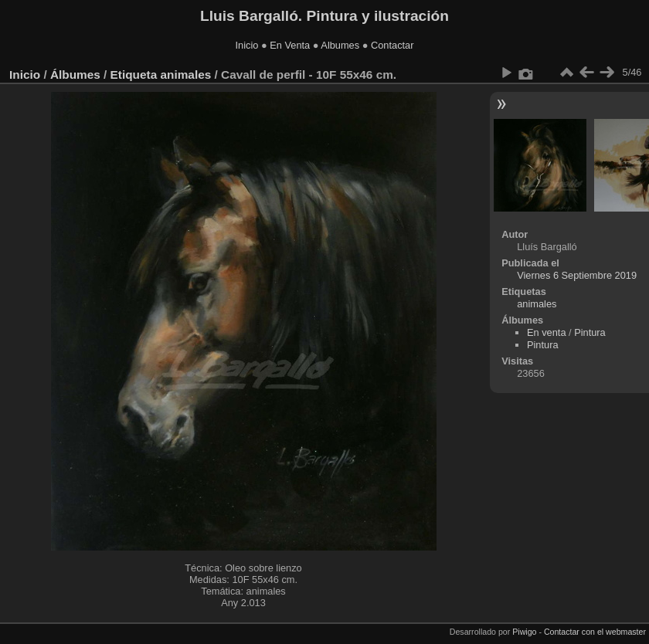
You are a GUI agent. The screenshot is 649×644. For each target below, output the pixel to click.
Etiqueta (134, 75)
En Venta (290, 45)
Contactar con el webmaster (595, 632)
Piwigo (524, 632)
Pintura (590, 332)
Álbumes (75, 75)
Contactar (392, 45)
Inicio (247, 45)
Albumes (340, 45)
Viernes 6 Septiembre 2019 (577, 275)
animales (185, 75)
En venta (547, 332)
